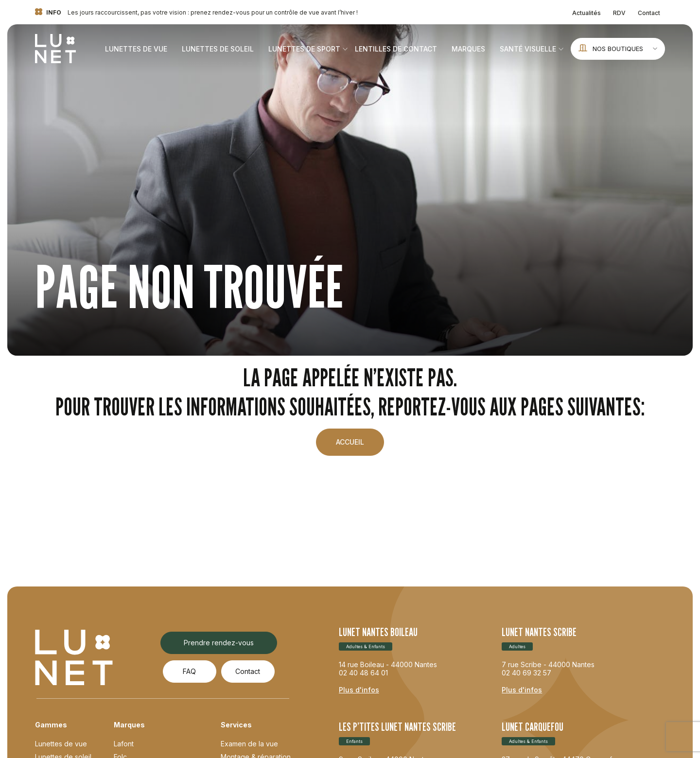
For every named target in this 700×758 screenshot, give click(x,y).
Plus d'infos (359, 690)
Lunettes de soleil (218, 49)
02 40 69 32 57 (526, 673)
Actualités (586, 13)
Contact (649, 13)
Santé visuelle (528, 49)
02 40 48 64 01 (363, 673)
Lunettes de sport (304, 49)
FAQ (189, 671)
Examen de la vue (249, 744)
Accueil (350, 442)
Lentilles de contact (396, 49)
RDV (619, 13)
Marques (468, 49)
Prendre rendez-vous (219, 643)
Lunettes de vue (136, 49)
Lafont (124, 744)
